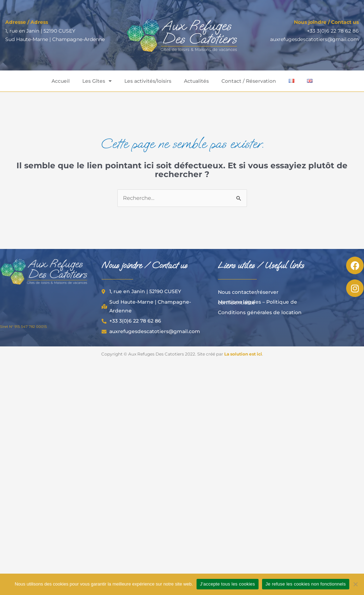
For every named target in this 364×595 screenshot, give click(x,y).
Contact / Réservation (249, 81)
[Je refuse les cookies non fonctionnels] (355, 584)
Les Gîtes (97, 81)
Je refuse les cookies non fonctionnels (306, 584)
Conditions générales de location (260, 312)
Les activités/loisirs (148, 81)
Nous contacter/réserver (248, 292)
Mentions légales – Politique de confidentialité (257, 302)
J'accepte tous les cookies (228, 584)
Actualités (196, 81)
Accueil (61, 81)
